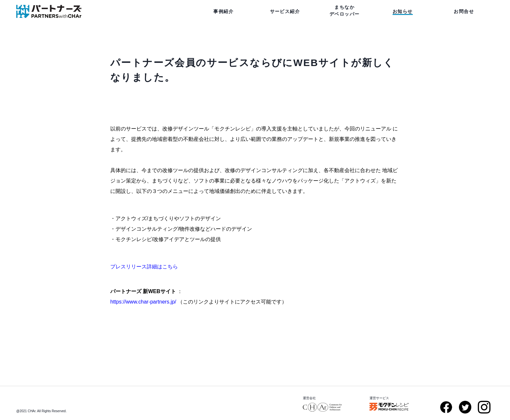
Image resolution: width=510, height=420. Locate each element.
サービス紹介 (285, 11)
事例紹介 (223, 11)
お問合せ (464, 11)
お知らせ (403, 11)
